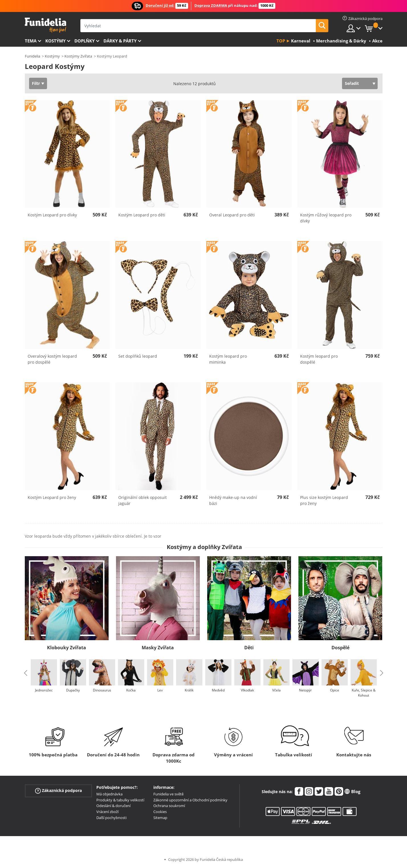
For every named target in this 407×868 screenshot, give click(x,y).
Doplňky (85, 41)
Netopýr (305, 690)
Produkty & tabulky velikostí (120, 800)
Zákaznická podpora (58, 791)
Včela (276, 690)
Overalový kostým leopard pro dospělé (52, 359)
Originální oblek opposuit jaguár (143, 500)
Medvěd (218, 690)
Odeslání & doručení (113, 806)
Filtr (36, 83)
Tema (31, 41)
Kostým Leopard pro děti (142, 215)
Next (382, 673)
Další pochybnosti (111, 818)
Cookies (160, 812)
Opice (335, 690)
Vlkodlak (247, 690)
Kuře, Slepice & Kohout (364, 693)
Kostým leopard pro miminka (228, 359)
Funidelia (32, 56)
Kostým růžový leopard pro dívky (326, 218)
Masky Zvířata (158, 648)
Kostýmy (55, 41)
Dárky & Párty (120, 41)
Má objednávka (109, 794)
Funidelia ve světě (168, 794)
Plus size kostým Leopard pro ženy (324, 500)
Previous (26, 673)
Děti (249, 648)
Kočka (131, 690)
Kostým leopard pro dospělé (319, 359)
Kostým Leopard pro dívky (52, 215)
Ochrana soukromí (169, 806)
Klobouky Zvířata (67, 648)
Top (281, 41)
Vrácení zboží (107, 812)
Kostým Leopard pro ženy (52, 497)
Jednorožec (44, 690)
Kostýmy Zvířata (78, 56)
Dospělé (340, 648)
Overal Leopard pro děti (232, 215)
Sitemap (160, 818)
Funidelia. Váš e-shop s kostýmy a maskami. (45, 25)
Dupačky (73, 690)
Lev (160, 690)
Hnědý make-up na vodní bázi (233, 500)
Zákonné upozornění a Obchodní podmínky (190, 800)
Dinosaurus (102, 690)
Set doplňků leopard (138, 356)
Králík (189, 690)
